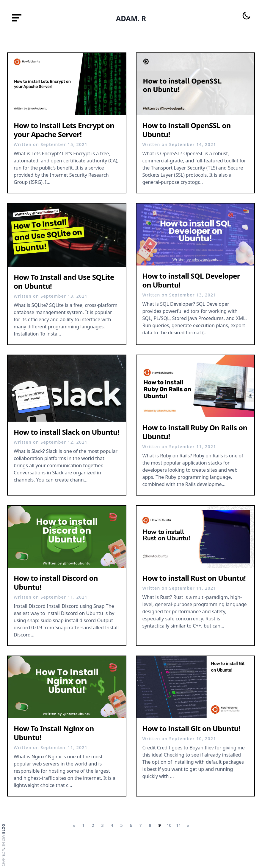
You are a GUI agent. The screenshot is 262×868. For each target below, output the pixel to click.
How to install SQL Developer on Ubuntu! (191, 280)
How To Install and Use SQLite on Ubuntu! (64, 281)
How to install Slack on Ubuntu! (66, 432)
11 (178, 825)
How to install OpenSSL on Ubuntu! (187, 130)
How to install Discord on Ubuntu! (56, 582)
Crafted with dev (4, 845)
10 (169, 825)
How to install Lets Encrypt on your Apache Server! (64, 130)
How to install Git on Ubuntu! (191, 728)
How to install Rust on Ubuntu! (194, 578)
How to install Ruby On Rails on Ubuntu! (195, 432)
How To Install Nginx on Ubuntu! (54, 733)
